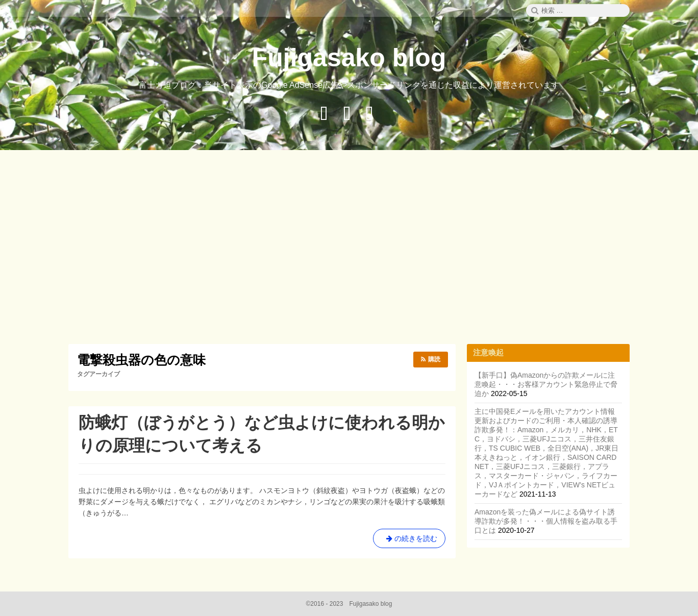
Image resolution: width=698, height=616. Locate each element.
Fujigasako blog (349, 58)
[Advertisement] (349, 249)
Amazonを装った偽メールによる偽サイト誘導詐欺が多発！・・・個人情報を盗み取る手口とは (546, 521)
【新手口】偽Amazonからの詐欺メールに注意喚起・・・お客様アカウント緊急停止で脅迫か (546, 384)
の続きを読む (409, 540)
